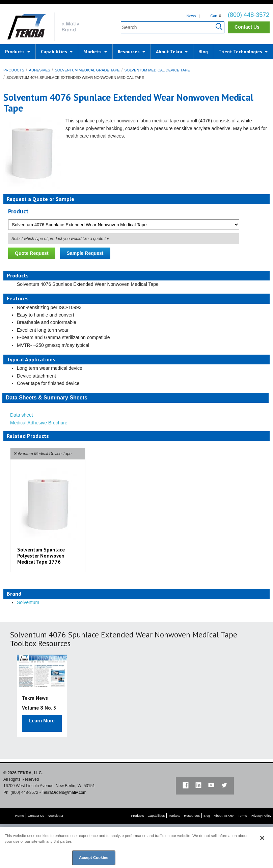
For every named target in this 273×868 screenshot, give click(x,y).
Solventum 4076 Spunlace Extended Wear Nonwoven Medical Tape (75, 78)
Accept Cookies (94, 858)
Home (20, 816)
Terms (242, 816)
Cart (214, 16)
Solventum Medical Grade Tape (87, 70)
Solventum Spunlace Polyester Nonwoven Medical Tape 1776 (41, 556)
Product (18, 211)
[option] (48, 510)
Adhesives (40, 70)
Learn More (42, 721)
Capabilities (54, 52)
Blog (203, 52)
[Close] (262, 838)
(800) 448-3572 (249, 15)
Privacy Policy (261, 816)
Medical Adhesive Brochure (39, 423)
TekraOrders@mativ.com (64, 792)
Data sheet (22, 415)
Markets (92, 52)
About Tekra (169, 52)
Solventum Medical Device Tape (157, 70)
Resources (129, 52)
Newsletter (56, 816)
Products (15, 52)
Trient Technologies (240, 52)
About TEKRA (224, 816)
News (191, 16)
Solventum (28, 602)
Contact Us (247, 27)
